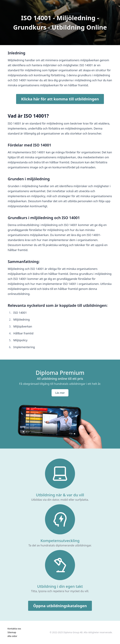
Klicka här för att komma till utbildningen (60, 99)
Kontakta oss (14, 629)
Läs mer (60, 393)
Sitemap (12, 632)
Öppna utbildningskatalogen (60, 606)
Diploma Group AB (73, 632)
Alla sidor (12, 636)
